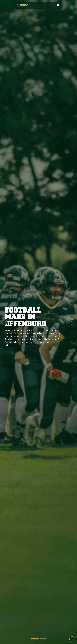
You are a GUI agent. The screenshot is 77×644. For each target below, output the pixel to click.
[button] (35, 639)
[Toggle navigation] (58, 5)
